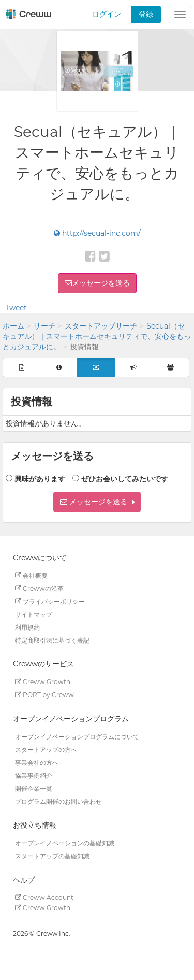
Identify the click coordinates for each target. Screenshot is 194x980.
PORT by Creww (44, 695)
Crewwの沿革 (39, 588)
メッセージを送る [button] (101, 283)
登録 (146, 14)
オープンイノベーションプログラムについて (77, 736)
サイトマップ (34, 614)
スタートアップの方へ (46, 749)
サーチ (44, 326)
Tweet (16, 308)
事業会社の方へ (37, 762)
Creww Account (44, 897)
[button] (97, 502)
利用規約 (27, 627)
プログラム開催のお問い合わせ (58, 801)
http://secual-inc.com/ (97, 233)
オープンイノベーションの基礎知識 (65, 843)
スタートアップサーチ (101, 326)
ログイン (107, 14)
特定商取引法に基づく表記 (52, 640)
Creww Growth (43, 682)
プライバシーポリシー (50, 601)
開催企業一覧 (34, 788)
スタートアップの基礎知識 (52, 856)
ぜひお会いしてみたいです (125, 479)
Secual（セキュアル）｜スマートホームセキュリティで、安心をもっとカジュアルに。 (97, 336)
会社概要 (31, 575)
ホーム (13, 326)
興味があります (40, 479)
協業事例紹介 (34, 775)
